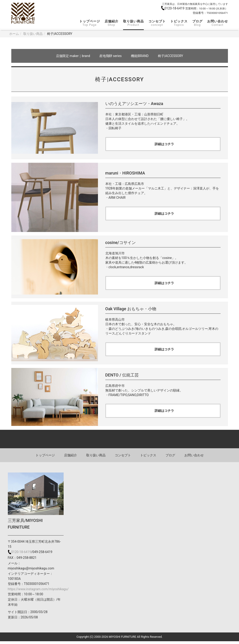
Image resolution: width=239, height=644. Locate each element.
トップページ (90, 23)
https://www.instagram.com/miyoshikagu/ (38, 592)
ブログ (197, 23)
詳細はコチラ (164, 144)
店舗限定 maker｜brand (73, 56)
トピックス (179, 23)
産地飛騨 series (111, 56)
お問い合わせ (218, 23)
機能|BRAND (140, 56)
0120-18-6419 (175, 8)
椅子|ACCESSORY (171, 56)
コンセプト (157, 23)
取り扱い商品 (133, 23)
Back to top (119, 442)
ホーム (14, 34)
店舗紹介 (112, 23)
